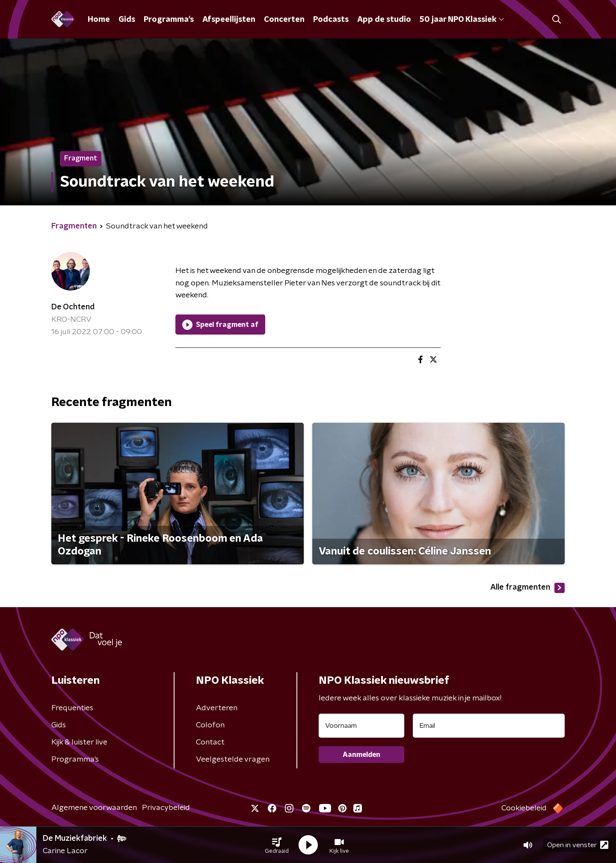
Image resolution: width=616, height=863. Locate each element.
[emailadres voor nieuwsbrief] (489, 726)
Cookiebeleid (524, 808)
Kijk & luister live (79, 742)
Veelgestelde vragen (233, 759)
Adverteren (217, 708)
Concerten (284, 20)
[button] (277, 845)
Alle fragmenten (527, 588)
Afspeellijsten (229, 20)
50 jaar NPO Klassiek (462, 20)
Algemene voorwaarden (94, 808)
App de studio (384, 20)
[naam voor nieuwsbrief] (361, 726)
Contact (210, 742)
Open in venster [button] (578, 845)
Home (99, 20)
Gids (127, 20)
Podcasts (331, 20)
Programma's (169, 20)
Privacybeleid (166, 808)
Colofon (210, 725)
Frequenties (72, 708)
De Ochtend (73, 307)
